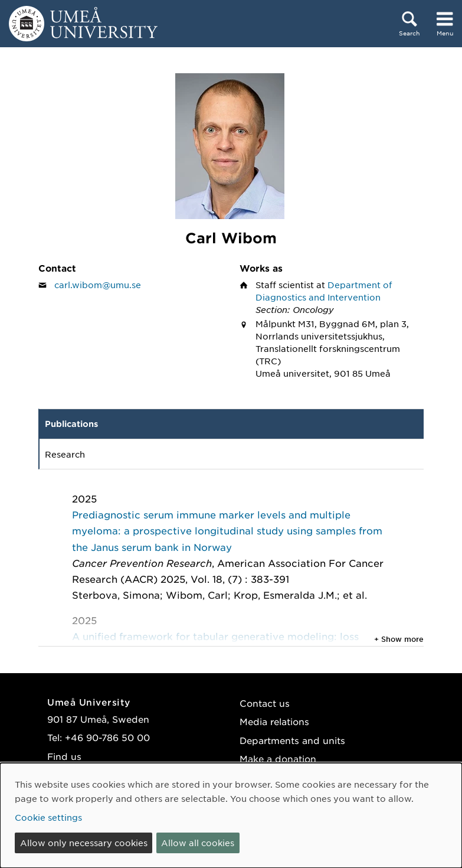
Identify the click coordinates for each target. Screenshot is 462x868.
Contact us (265, 703)
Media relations (274, 721)
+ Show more (399, 639)
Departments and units (292, 740)
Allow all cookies (198, 843)
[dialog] (231, 815)
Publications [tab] (71, 424)
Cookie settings (48, 817)
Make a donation (278, 758)
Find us (64, 756)
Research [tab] (65, 454)
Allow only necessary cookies (84, 843)
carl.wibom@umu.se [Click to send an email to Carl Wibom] (98, 285)
